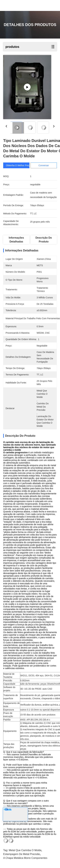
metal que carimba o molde (25, 850)
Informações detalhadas (16, 240)
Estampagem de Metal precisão (22, 854)
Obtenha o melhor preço (18, 165)
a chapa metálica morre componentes (25, 858)
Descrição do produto (44, 240)
